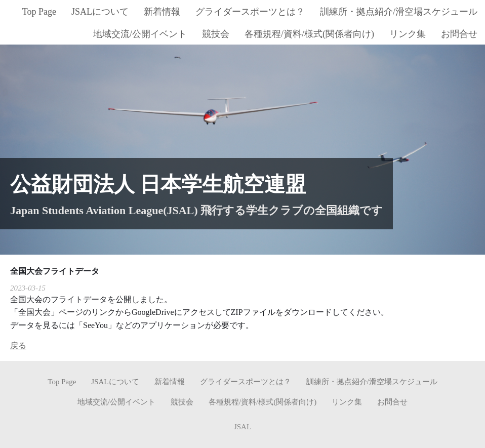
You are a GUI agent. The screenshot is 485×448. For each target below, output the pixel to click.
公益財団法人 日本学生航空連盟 (158, 184)
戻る (18, 345)
